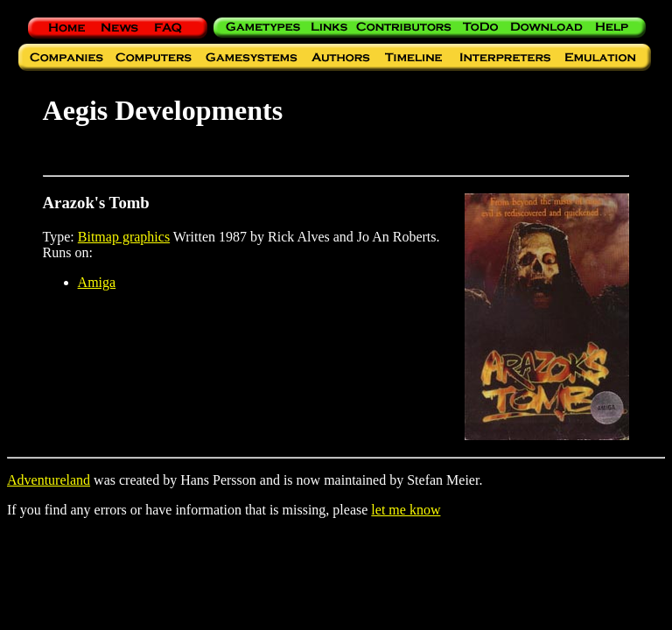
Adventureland (49, 480)
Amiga (97, 282)
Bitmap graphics (124, 237)
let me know (406, 510)
